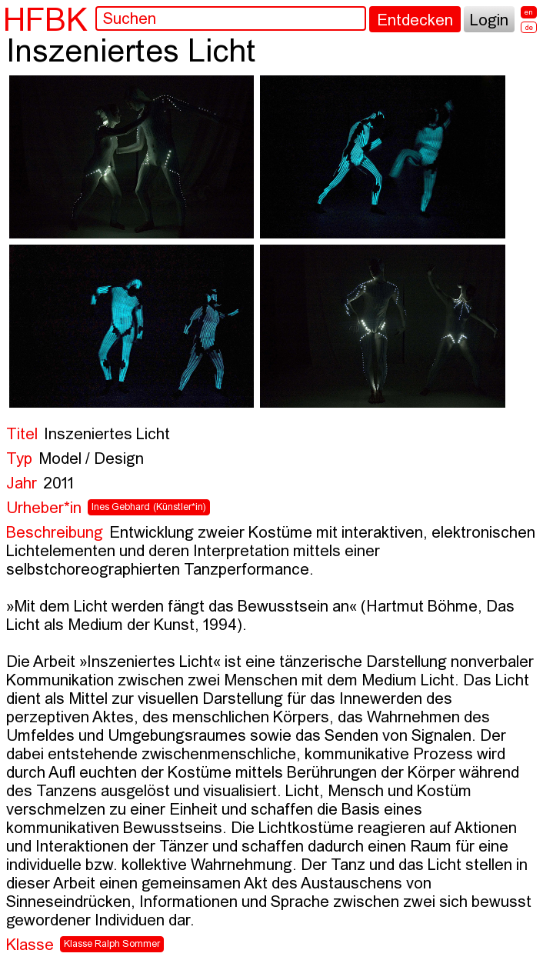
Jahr (22, 484)
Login (489, 21)
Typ (19, 460)
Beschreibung (55, 533)
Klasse (30, 946)
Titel (22, 435)
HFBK (45, 19)
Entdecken (415, 21)
